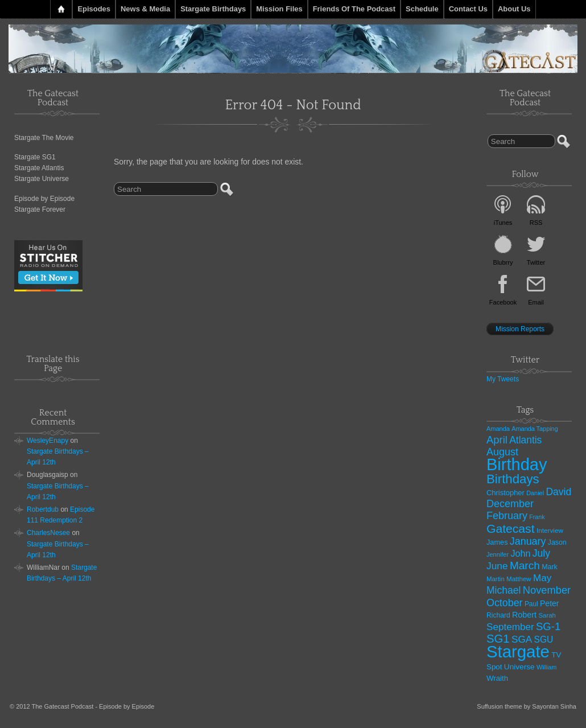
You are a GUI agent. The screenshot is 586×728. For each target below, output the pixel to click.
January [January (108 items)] (528, 541)
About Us (514, 9)
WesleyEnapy (48, 441)
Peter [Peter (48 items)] (550, 603)
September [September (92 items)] (510, 627)
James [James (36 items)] (497, 542)
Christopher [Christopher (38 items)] (505, 493)
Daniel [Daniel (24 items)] (535, 493)
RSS (536, 223)
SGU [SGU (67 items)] (544, 639)
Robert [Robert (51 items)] (524, 615)
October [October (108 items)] (505, 603)
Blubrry (503, 262)
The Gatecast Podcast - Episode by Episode (93, 706)
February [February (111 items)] (507, 516)
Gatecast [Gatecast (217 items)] (511, 528)
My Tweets (503, 379)
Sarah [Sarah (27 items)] (547, 615)
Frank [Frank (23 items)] (537, 517)
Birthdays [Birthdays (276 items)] (513, 479)
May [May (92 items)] (542, 578)
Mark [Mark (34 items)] (550, 567)
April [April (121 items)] (497, 440)
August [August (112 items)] (502, 452)
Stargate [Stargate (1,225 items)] (518, 651)
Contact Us (468, 9)
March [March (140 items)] (525, 565)
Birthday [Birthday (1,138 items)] (517, 464)
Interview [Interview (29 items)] (550, 530)
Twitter (536, 262)
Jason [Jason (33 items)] (557, 542)
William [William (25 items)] (546, 667)
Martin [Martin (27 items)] (496, 579)
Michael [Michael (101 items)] (504, 590)
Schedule (422, 9)
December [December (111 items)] (510, 504)
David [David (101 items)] (558, 492)
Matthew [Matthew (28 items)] (519, 579)
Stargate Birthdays (213, 9)
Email (536, 302)
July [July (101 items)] (541, 553)
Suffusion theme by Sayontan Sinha (527, 706)
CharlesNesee (48, 533)
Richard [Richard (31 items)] (498, 615)
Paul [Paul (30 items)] (531, 604)
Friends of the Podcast (354, 9)
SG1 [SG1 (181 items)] (498, 639)
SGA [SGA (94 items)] (522, 639)
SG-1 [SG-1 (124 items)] (548, 626)
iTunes (503, 223)
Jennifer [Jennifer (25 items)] (498, 554)
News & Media (145, 9)
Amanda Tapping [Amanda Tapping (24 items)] (535, 429)
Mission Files (279, 9)
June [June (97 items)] (497, 566)
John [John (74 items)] (520, 553)
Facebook (503, 302)
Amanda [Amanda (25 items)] (498, 429)
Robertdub (43, 509)
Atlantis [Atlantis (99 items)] (525, 440)
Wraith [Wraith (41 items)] (497, 678)
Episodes (94, 9)
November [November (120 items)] (547, 590)
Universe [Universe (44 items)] (519, 667)
